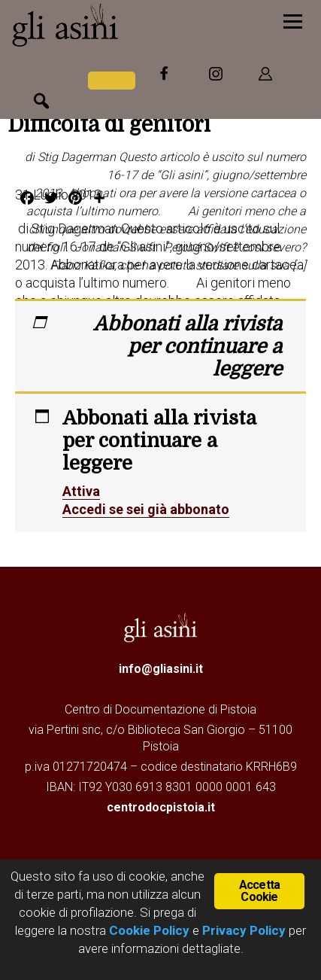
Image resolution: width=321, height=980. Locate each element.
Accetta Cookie (259, 891)
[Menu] (293, 21)
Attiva (81, 491)
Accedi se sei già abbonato (146, 509)
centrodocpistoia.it (161, 807)
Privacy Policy (244, 930)
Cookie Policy (148, 930)
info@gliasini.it (161, 669)
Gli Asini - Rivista (109, 25)
